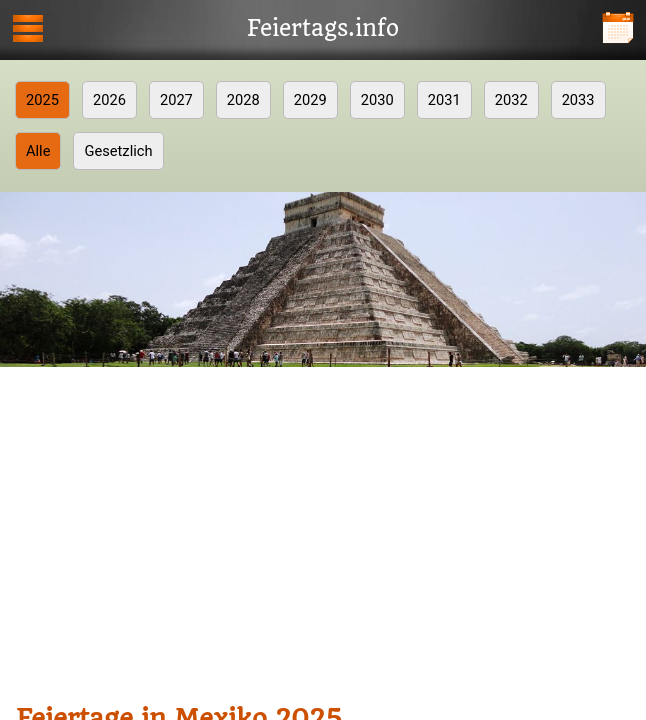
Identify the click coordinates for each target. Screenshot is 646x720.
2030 (377, 100)
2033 (578, 100)
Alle (38, 151)
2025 (42, 100)
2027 (176, 100)
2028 (243, 100)
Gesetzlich (118, 151)
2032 (511, 100)
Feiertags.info (323, 29)
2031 (444, 100)
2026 (109, 100)
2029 (310, 100)
